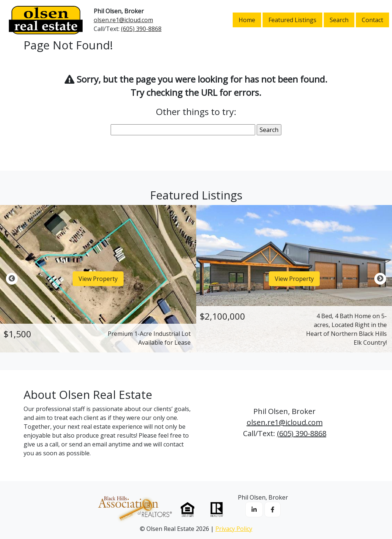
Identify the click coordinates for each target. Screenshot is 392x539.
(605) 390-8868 (141, 29)
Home (247, 20)
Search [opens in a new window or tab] (339, 20)
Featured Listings (292, 20)
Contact (372, 20)
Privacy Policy (234, 529)
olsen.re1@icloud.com (123, 20)
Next (380, 279)
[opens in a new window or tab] (254, 510)
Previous (12, 279)
